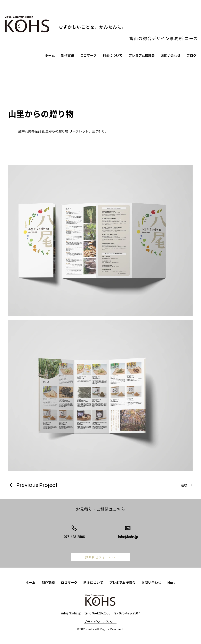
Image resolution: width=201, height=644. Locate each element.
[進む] (187, 485)
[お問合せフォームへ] (100, 557)
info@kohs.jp (71, 613)
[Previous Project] (33, 485)
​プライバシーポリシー (100, 622)
